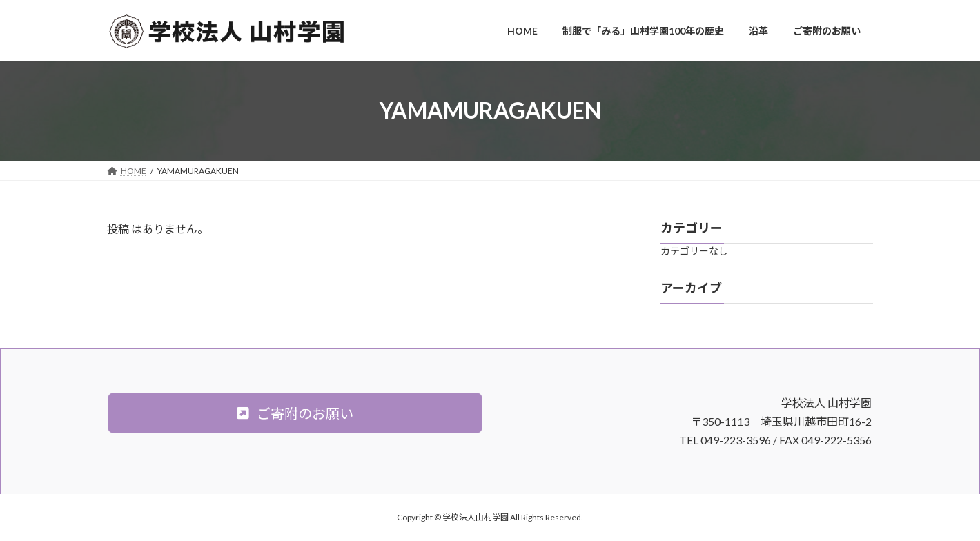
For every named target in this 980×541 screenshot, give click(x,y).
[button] (295, 413)
